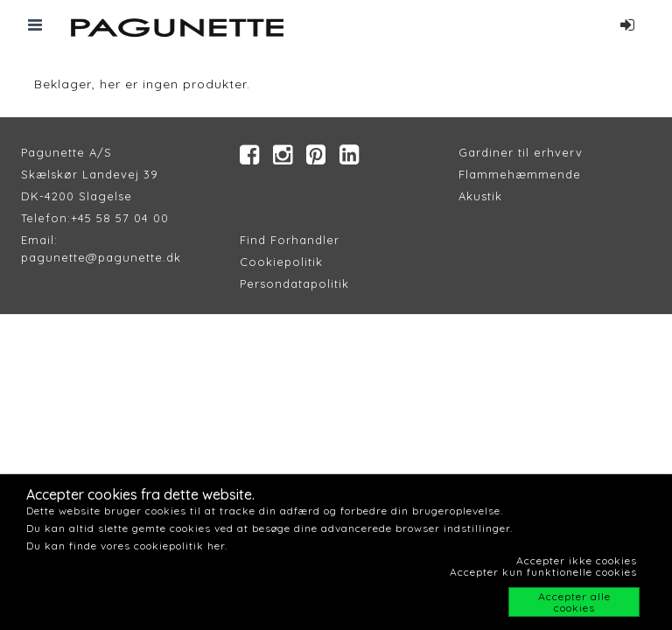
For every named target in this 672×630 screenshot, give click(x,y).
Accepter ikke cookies (577, 560)
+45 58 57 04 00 (120, 218)
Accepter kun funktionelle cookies (543, 572)
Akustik (480, 196)
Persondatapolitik (294, 283)
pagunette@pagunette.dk (101, 257)
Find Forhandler (290, 240)
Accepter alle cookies (574, 602)
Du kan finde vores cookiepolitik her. (127, 546)
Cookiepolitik (281, 262)
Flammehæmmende (520, 174)
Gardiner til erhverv (521, 152)
